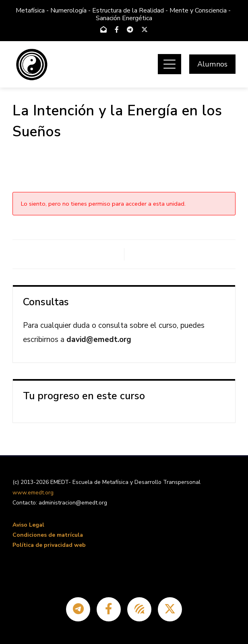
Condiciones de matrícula (48, 535)
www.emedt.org (33, 493)
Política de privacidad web (49, 545)
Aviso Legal (28, 525)
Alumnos (212, 64)
